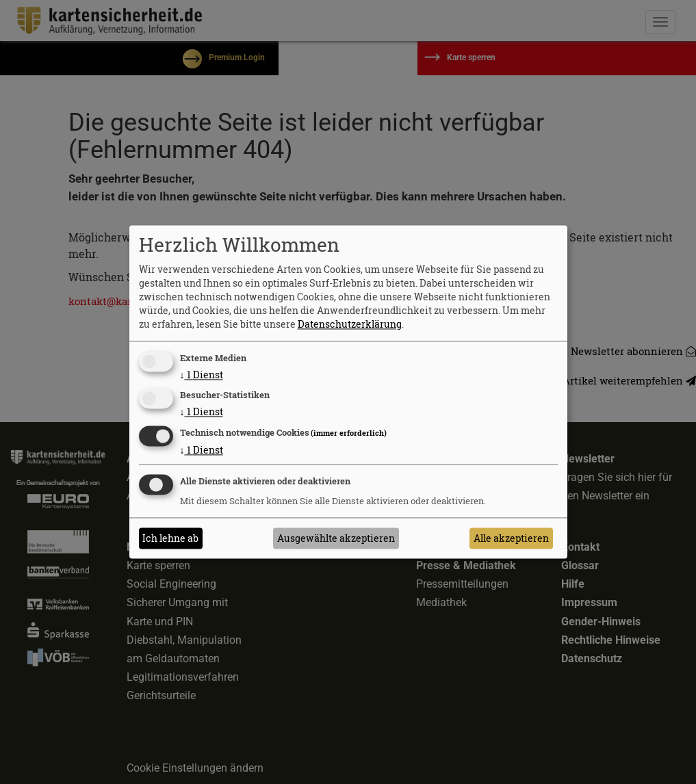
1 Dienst (202, 375)
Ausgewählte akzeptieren (336, 538)
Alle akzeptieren (511, 538)
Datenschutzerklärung (350, 324)
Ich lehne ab (170, 538)
